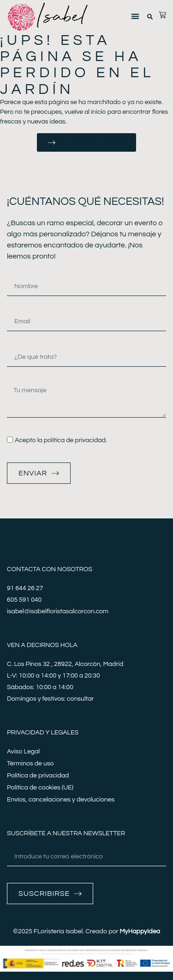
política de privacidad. (75, 440)
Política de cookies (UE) (40, 788)
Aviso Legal (23, 752)
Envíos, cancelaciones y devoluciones (61, 800)
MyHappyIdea (140, 931)
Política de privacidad (38, 776)
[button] (135, 16)
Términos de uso (30, 764)
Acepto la (61, 440)
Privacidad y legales (43, 733)
